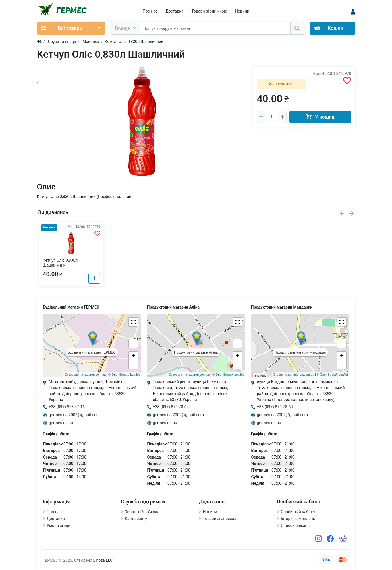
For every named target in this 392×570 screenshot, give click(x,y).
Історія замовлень (298, 519)
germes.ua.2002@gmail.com (74, 415)
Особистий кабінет (298, 512)
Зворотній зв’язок (142, 512)
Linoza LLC (103, 560)
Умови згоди (59, 526)
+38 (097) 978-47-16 (67, 407)
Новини (242, 11)
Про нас (150, 11)
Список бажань (295, 526)
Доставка (174, 11)
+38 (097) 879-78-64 (171, 407)
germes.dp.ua (61, 423)
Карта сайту (136, 519)
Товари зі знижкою (209, 11)
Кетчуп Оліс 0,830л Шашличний (60, 263)
